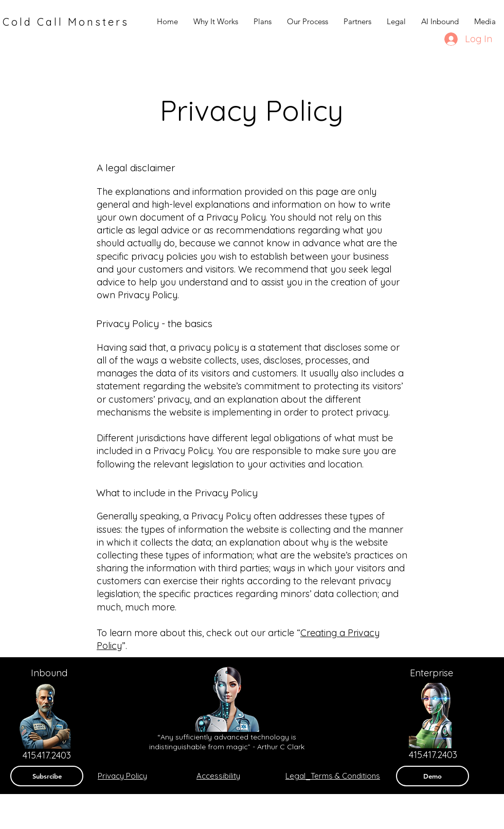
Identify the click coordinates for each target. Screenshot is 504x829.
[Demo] (433, 776)
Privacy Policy (122, 776)
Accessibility (218, 776)
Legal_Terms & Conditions (333, 776)
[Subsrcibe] (47, 776)
